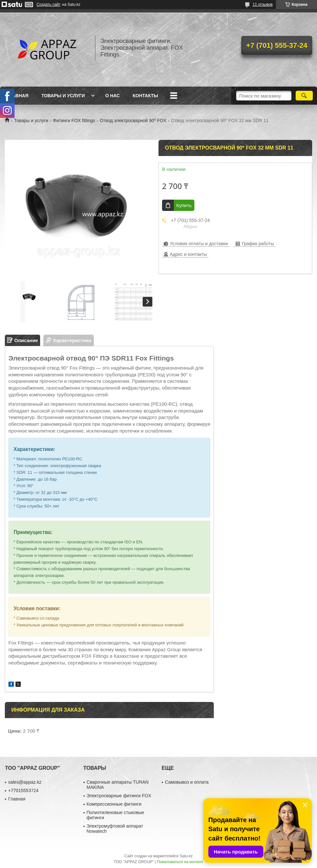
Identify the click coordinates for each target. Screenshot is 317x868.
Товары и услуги (63, 96)
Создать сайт (49, 5)
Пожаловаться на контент (180, 862)
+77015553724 (23, 790)
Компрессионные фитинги (114, 804)
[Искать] (304, 96)
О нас (112, 96)
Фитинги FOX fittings (74, 120)
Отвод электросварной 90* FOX (133, 120)
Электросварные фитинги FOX (119, 796)
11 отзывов (263, 5)
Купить (184, 205)
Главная (17, 96)
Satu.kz (186, 856)
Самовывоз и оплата (187, 782)
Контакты (145, 96)
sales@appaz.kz (25, 782)
